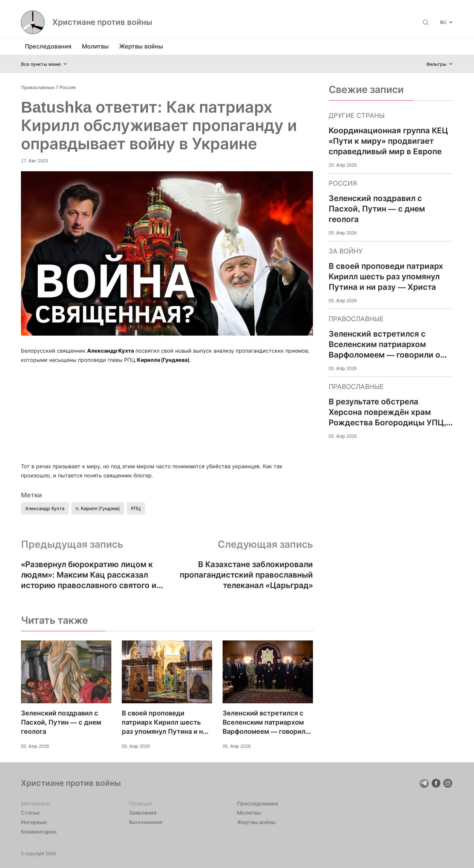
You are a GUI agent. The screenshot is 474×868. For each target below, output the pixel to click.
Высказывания (146, 822)
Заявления (143, 813)
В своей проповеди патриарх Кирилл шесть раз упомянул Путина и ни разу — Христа (164, 723)
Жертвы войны (141, 46)
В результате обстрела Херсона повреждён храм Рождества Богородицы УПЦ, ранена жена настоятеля (387, 412)
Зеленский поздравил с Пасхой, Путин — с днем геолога (61, 722)
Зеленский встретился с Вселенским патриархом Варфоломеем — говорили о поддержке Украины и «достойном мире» (266, 723)
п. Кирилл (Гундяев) (98, 508)
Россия (68, 87)
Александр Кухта (45, 508)
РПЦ (136, 508)
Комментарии (39, 832)
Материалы (36, 803)
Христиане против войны (102, 22)
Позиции (140, 803)
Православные (38, 87)
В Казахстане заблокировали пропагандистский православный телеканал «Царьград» (246, 575)
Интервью (34, 822)
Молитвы (95, 46)
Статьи (30, 813)
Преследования (48, 46)
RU (443, 22)
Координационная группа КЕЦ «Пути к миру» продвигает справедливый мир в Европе (388, 141)
